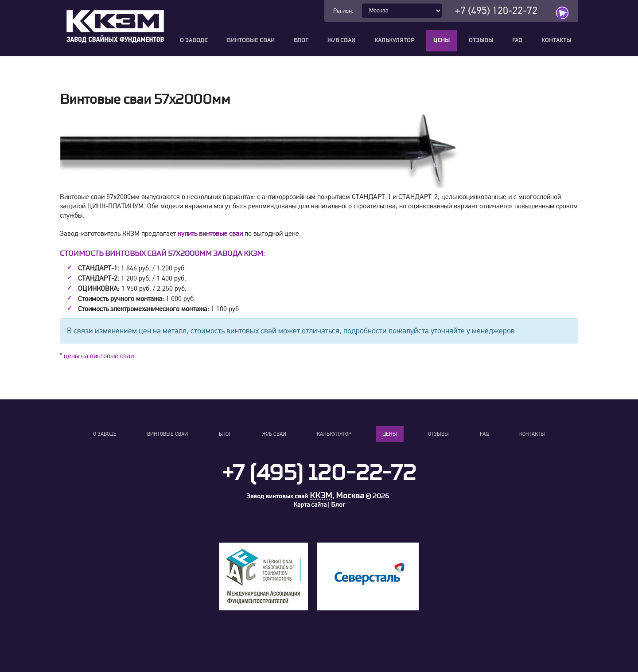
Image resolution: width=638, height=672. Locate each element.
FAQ (517, 41)
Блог (301, 41)
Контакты (556, 41)
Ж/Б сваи (341, 41)
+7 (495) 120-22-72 (496, 11)
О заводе (194, 41)
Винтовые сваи (251, 41)
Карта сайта (310, 508)
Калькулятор (394, 41)
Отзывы (481, 41)
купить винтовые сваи (210, 237)
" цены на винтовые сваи (97, 359)
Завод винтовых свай (277, 499)
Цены (442, 41)
